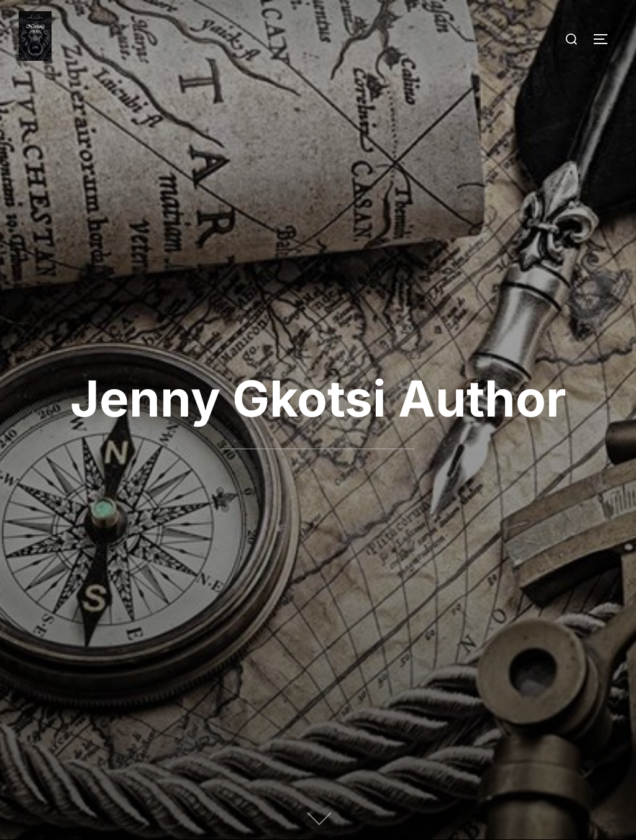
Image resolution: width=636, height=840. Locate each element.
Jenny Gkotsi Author (318, 398)
